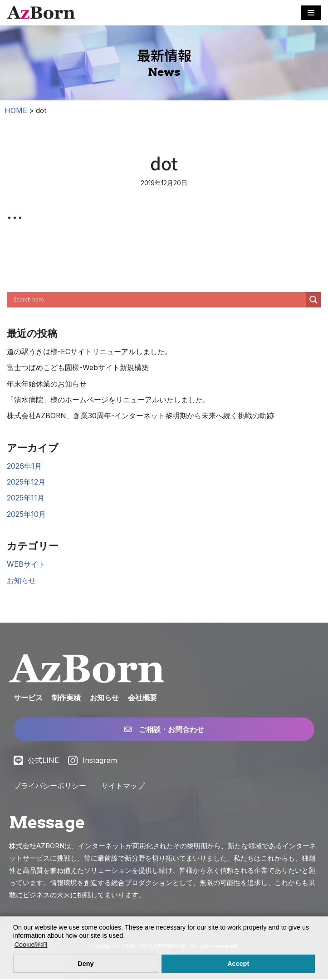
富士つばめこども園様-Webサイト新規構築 (78, 368)
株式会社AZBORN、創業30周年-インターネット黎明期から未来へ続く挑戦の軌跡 (141, 416)
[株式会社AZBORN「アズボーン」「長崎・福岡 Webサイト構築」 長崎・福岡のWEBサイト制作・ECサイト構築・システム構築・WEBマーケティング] (41, 13)
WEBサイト (26, 565)
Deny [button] (86, 964)
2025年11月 (26, 499)
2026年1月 (24, 466)
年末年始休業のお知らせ (47, 384)
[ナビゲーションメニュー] (311, 13)
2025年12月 (26, 483)
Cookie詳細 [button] (31, 945)
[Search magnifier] (313, 300)
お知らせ (21, 582)
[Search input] (159, 300)
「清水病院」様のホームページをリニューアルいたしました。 (108, 400)
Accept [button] (238, 964)
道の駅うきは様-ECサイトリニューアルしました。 (89, 351)
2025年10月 (26, 515)
